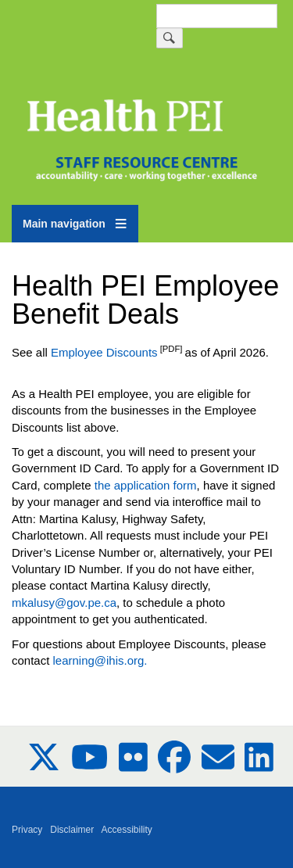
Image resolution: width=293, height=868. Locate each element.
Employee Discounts (104, 352)
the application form (146, 485)
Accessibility (127, 830)
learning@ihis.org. (100, 660)
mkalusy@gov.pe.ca (64, 603)
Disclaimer (72, 830)
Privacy (27, 830)
